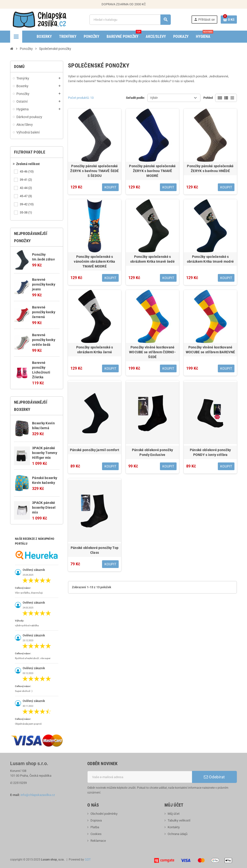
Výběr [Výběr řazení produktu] (154, 98)
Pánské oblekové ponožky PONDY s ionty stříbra (210, 452)
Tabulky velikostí (179, 820)
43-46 (27, 172)
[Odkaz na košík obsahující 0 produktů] (229, 20)
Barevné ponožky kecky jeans (44, 284)
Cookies (96, 834)
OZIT (88, 860)
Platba (95, 827)
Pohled (208, 98)
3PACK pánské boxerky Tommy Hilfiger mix (45, 453)
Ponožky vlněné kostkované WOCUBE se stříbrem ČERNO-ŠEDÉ (152, 352)
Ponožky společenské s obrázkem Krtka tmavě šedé (152, 259)
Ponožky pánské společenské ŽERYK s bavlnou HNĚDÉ (210, 168)
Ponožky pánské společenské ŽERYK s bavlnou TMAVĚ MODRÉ (152, 171)
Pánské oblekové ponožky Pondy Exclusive (152, 452)
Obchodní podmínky (104, 814)
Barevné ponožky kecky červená (44, 312)
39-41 (26, 180)
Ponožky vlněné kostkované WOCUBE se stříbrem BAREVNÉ (210, 350)
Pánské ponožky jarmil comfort (95, 450)
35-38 (26, 213)
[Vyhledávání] (130, 20)
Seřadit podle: (135, 98)
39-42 (27, 204)
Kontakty (174, 827)
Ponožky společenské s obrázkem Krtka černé (95, 350)
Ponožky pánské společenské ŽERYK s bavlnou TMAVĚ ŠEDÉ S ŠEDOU (94, 171)
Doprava (96, 820)
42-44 (26, 188)
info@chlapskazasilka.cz (38, 795)
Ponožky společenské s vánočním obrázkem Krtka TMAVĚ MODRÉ (94, 261)
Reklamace (98, 841)
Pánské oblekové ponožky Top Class (95, 550)
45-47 (26, 196)
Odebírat (214, 777)
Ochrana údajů (178, 834)
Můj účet (174, 814)
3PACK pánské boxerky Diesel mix (44, 507)
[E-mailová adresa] (140, 777)
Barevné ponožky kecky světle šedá (44, 340)
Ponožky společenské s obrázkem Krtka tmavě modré (210, 259)
